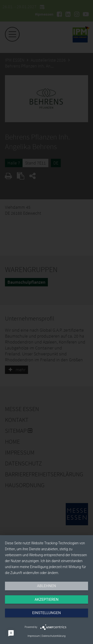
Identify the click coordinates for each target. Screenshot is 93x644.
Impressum (34, 636)
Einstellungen (46, 613)
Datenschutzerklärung (54, 636)
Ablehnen (46, 586)
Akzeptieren (46, 599)
